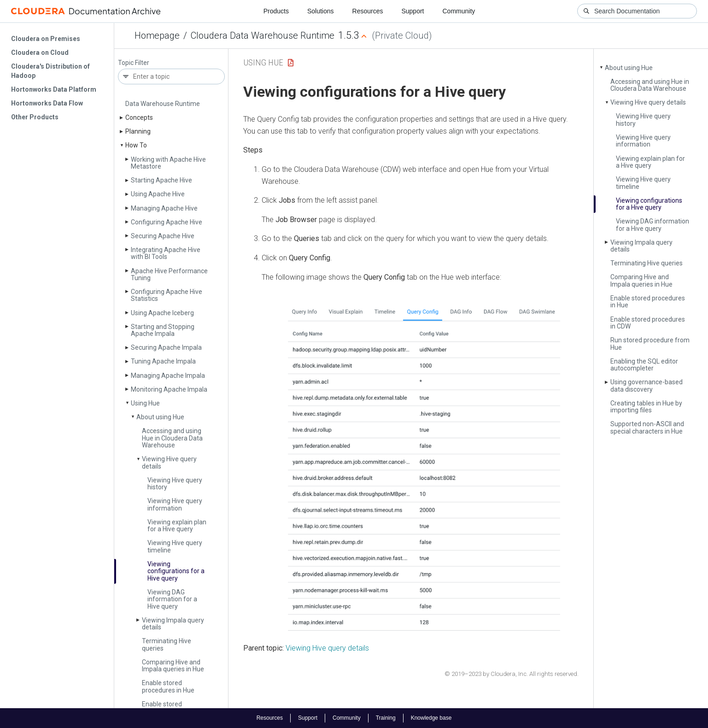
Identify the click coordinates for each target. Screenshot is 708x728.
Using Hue (145, 403)
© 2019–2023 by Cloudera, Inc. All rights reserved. (512, 674)
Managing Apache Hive (164, 208)
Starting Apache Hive (161, 180)
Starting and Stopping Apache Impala (163, 330)
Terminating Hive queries (167, 644)
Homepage (157, 35)
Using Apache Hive (158, 194)
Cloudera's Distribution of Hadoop (50, 71)
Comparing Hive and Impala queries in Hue (173, 666)
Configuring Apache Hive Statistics (167, 295)
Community (459, 11)
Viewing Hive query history (175, 484)
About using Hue (160, 417)
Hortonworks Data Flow (47, 103)
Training (386, 718)
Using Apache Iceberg (162, 313)
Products (276, 11)
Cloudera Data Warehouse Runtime (263, 35)
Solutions (321, 11)
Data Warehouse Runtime (163, 104)
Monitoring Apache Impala (169, 389)
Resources (368, 11)
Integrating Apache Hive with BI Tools (166, 253)
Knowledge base (431, 718)
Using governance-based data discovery (647, 385)
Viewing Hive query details (169, 462)
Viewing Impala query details (173, 624)
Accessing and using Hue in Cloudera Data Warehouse (172, 438)
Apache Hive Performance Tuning (169, 274)
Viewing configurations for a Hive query (176, 571)
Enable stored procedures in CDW (169, 707)
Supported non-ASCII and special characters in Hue (647, 427)
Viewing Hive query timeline (175, 546)
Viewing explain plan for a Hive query (177, 525)
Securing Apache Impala (166, 347)
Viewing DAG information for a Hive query (172, 599)
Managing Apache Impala (168, 376)
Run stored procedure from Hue (650, 343)
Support (413, 11)
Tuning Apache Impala (163, 361)
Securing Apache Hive (163, 236)
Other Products (35, 117)
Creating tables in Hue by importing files (646, 407)
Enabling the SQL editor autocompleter (644, 365)
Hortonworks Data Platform (54, 89)
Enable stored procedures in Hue (168, 686)
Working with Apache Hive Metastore (168, 163)
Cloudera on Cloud (40, 53)
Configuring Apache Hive (167, 222)
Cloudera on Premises (46, 39)
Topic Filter (134, 63)
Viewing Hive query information (175, 504)
